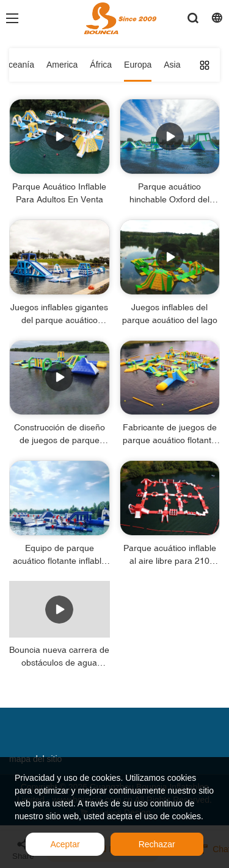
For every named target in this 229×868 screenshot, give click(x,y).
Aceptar (65, 844)
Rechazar (157, 844)
